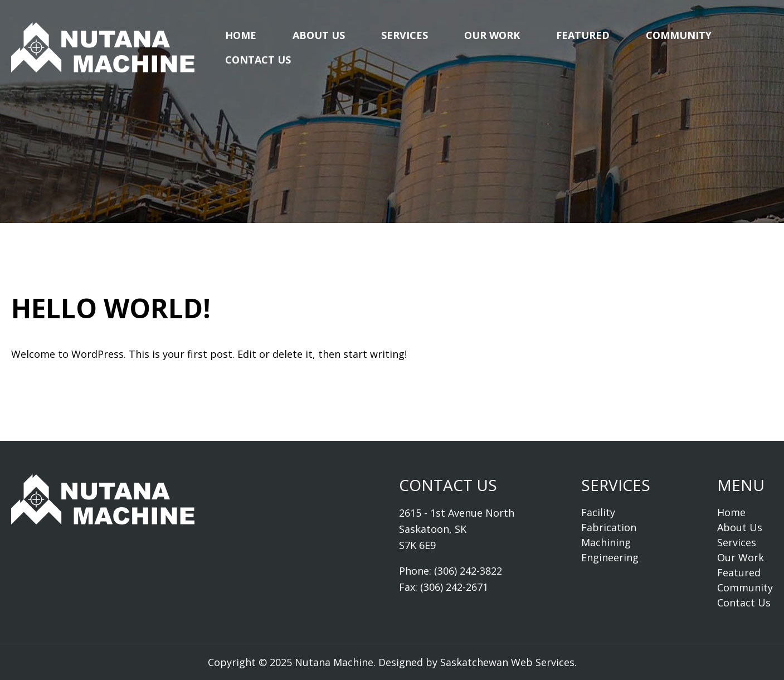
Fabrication (609, 527)
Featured (583, 35)
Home (241, 35)
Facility (598, 512)
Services (405, 35)
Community (679, 35)
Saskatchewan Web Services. (508, 662)
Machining (606, 542)
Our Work (492, 35)
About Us (319, 35)
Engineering (610, 557)
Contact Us (258, 60)
